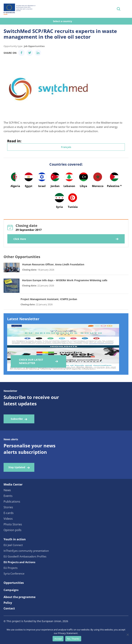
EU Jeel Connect (13, 545)
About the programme (19, 597)
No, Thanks (73, 639)
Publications (12, 502)
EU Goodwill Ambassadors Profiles (25, 556)
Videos (8, 519)
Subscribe (17, 419)
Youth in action (15, 539)
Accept (58, 639)
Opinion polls (13, 530)
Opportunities (14, 583)
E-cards (9, 513)
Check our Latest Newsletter (31, 361)
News (7, 490)
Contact (9, 608)
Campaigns (11, 590)
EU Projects (11, 568)
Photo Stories (13, 524)
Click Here (20, 239)
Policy (8, 603)
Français (66, 147)
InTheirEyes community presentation (26, 551)
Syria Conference (14, 573)
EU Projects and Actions (19, 562)
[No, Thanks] (128, 635)
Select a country (63, 21)
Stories (8, 507)
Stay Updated (17, 467)
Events (8, 496)
